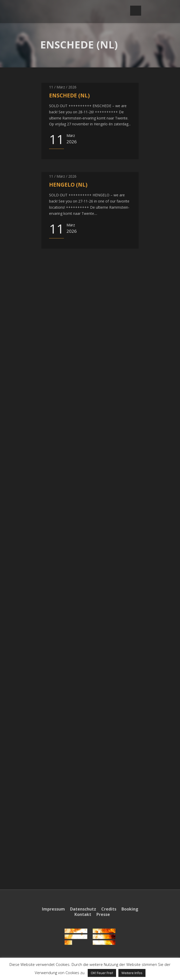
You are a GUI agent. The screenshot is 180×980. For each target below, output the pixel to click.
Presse (103, 914)
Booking (130, 909)
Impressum (53, 909)
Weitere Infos (132, 973)
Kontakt (83, 914)
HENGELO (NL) (68, 185)
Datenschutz (83, 909)
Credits (109, 909)
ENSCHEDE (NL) (69, 95)
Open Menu (136, 11)
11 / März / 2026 (63, 87)
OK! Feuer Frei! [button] (102, 973)
